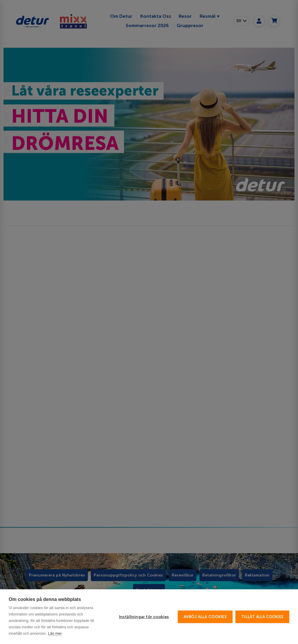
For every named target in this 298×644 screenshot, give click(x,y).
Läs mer (55, 633)
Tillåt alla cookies (262, 617)
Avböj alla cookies (205, 617)
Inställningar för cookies (144, 617)
